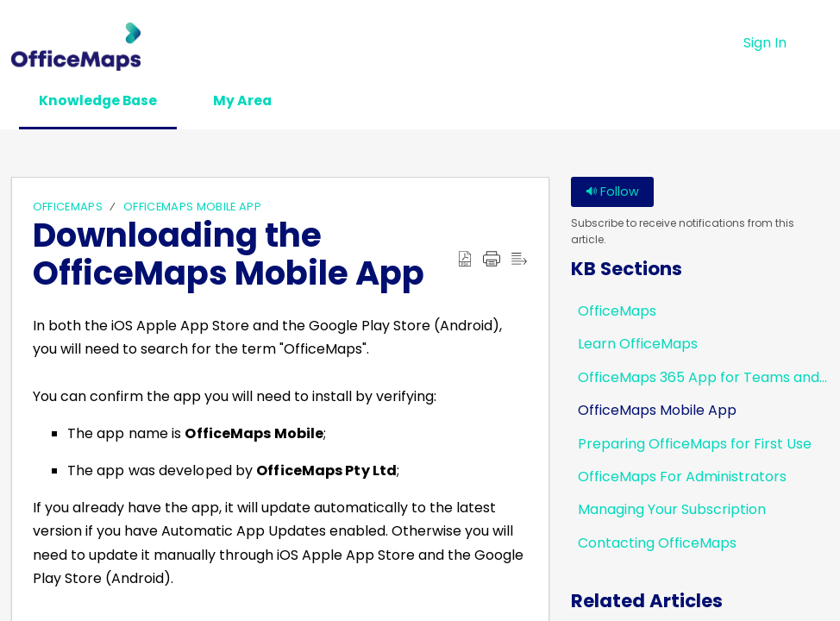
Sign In (765, 43)
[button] (818, 43)
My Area (253, 100)
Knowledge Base (102, 100)
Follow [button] (612, 192)
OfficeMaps (68, 207)
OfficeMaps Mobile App (192, 207)
